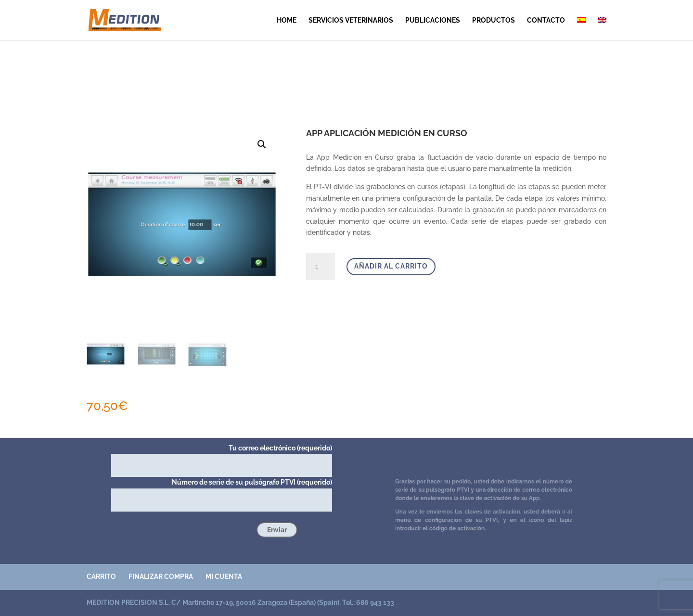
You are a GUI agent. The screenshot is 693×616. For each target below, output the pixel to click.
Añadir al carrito (391, 266)
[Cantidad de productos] (321, 267)
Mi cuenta (224, 577)
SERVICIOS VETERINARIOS (351, 20)
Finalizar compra (161, 577)
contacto (546, 20)
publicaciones (433, 20)
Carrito (101, 577)
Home (287, 20)
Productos (494, 20)
